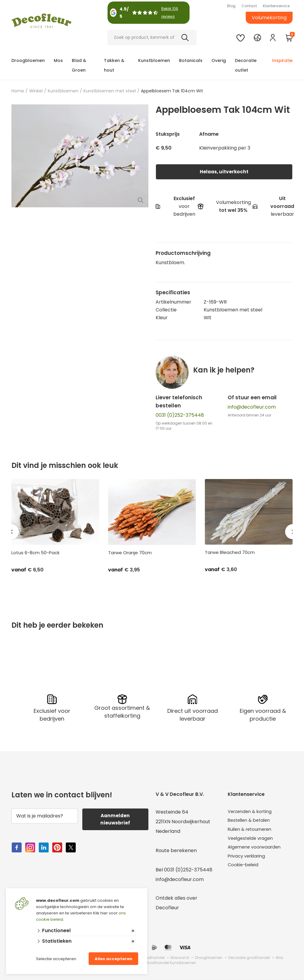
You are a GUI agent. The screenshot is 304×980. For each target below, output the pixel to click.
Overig (219, 60)
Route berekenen (176, 850)
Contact (249, 6)
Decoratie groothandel (249, 957)
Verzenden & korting (252, 811)
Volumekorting (269, 18)
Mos (58, 60)
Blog (231, 6)
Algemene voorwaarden (256, 850)
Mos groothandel (149, 957)
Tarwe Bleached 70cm (230, 552)
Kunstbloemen (154, 60)
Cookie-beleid (244, 869)
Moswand (180, 957)
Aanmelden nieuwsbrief (115, 819)
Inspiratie (282, 60)
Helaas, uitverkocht (224, 172)
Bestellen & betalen (251, 821)
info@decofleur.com (252, 407)
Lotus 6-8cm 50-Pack (35, 553)
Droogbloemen (28, 60)
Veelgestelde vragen (252, 840)
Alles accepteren (113, 959)
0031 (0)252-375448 (180, 415)
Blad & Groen (79, 65)
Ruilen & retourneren (252, 831)
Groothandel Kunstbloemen (171, 962)
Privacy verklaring (249, 859)
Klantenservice (276, 6)
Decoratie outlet (246, 65)
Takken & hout (114, 65)
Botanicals (191, 60)
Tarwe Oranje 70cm (130, 553)
